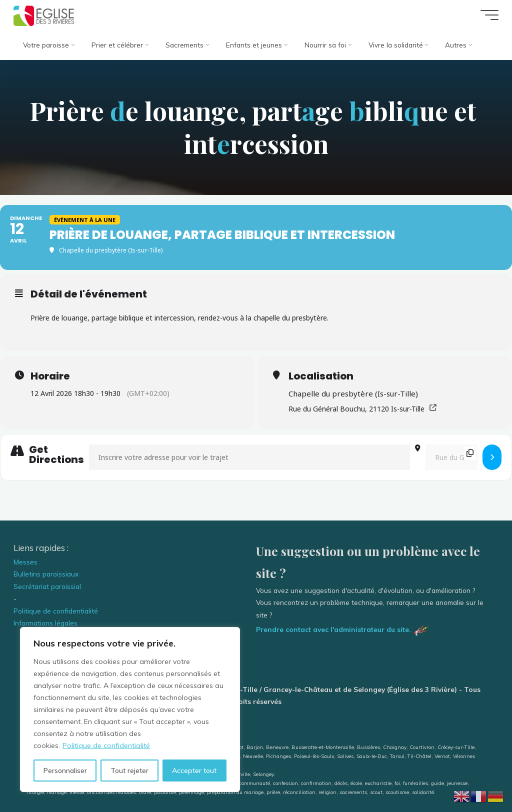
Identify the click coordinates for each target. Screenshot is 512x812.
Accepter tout (194, 770)
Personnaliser (65, 770)
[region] (130, 709)
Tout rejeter (129, 770)
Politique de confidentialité (106, 745)
